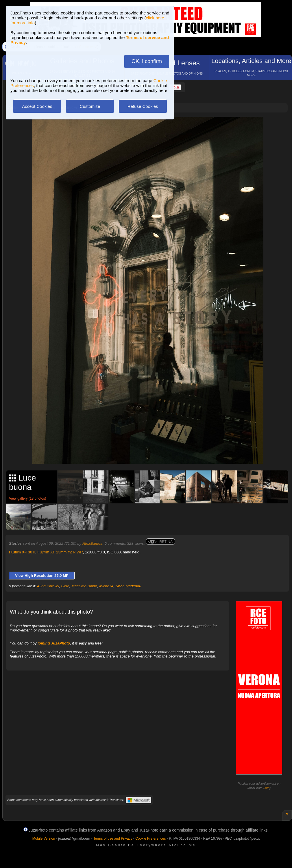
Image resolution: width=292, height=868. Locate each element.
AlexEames (92, 543)
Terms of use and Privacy (113, 839)
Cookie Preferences (150, 839)
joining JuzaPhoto (54, 643)
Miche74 (106, 586)
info (267, 788)
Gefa (65, 586)
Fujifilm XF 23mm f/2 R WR (60, 552)
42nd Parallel (48, 586)
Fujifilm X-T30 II (22, 552)
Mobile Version (44, 839)
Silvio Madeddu (129, 586)
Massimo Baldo (84, 586)
